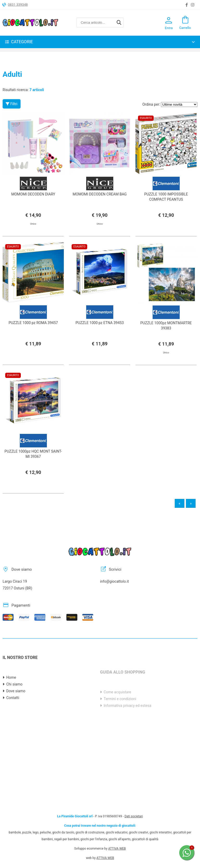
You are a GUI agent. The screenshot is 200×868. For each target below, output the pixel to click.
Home (11, 697)
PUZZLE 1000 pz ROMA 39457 (33, 332)
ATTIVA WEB (117, 829)
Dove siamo (16, 711)
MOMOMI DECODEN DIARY (33, 194)
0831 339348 (18, 5)
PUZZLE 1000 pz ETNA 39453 (100, 332)
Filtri (12, 104)
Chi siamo (14, 704)
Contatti (13, 718)
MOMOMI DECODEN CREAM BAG (100, 194)
